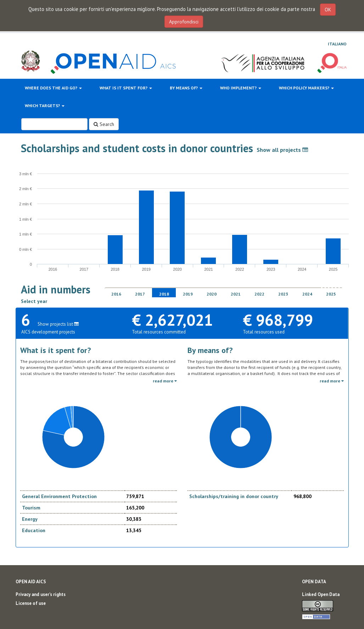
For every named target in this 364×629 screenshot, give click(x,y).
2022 (259, 294)
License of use (31, 603)
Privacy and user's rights (41, 594)
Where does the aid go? (53, 88)
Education (34, 530)
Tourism (31, 508)
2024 (307, 294)
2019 (188, 294)
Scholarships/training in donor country (234, 496)
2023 (283, 294)
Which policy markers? (306, 88)
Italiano (337, 44)
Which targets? (45, 106)
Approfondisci (184, 22)
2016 (116, 294)
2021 (236, 294)
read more (165, 381)
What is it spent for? (126, 88)
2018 (164, 294)
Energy (30, 519)
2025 (331, 294)
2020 (212, 294)
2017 (140, 294)
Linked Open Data (321, 594)
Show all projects (282, 150)
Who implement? (241, 88)
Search (104, 124)
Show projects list (58, 324)
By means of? (186, 88)
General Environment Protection (59, 496)
